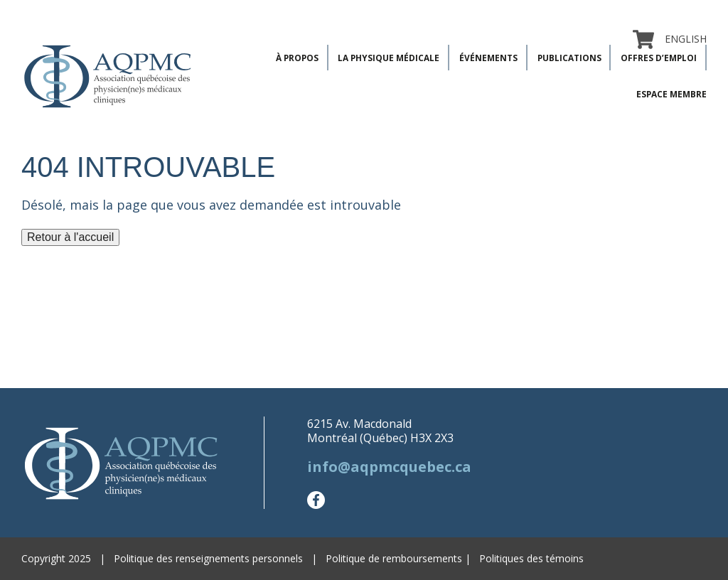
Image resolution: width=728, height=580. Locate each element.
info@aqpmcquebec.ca (389, 467)
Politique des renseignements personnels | (220, 558)
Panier (643, 39)
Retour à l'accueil (70, 237)
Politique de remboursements (394, 558)
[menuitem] (680, 39)
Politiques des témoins (531, 558)
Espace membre (671, 94)
